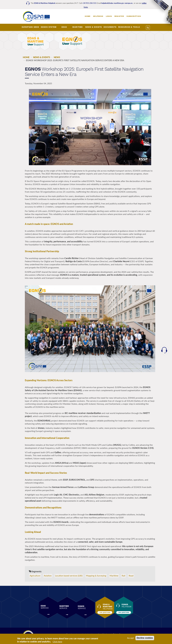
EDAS (64, 27)
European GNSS (30, 27)
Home (88, 16)
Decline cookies (145, 638)
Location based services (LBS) (69, 576)
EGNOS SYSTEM (49, 27)
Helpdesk (98, 16)
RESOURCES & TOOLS (129, 27)
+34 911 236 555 (89, 3)
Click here (57, 642)
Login (109, 16)
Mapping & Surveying (96, 576)
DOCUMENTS (110, 27)
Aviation (48, 576)
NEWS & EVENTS (94, 27)
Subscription (134, 16)
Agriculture (35, 576)
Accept (130, 638)
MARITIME (78, 27)
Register (119, 16)
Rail (123, 576)
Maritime (114, 576)
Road (131, 576)
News (57, 57)
